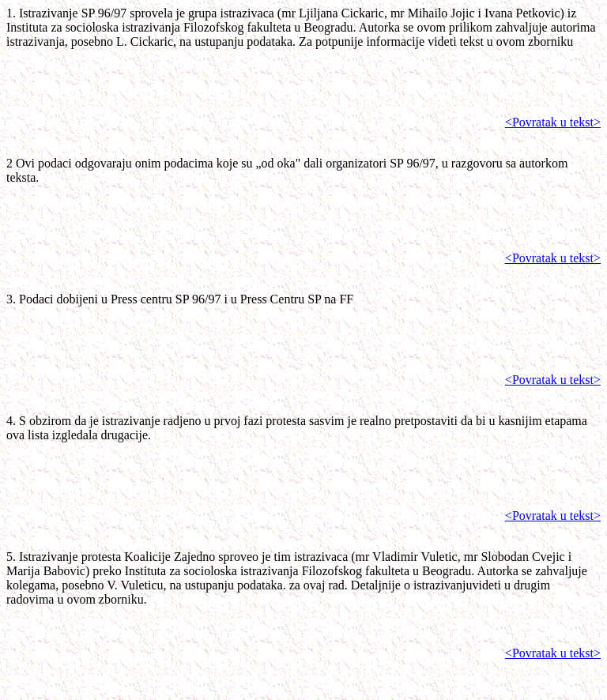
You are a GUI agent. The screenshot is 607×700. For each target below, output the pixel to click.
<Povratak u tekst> (553, 122)
